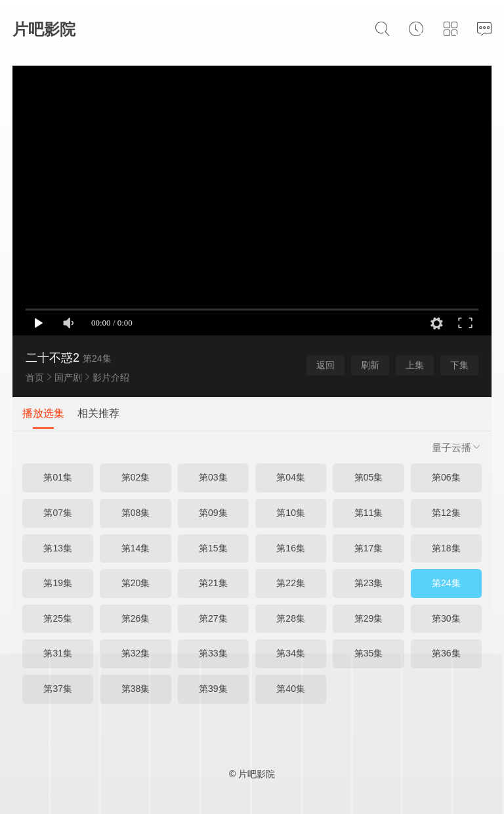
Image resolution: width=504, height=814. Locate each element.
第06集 (446, 477)
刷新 (370, 365)
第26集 (136, 618)
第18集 (446, 548)
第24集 (446, 583)
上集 (415, 365)
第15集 (213, 548)
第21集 (213, 583)
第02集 (136, 477)
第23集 (369, 583)
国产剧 (68, 377)
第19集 (58, 583)
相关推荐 (98, 413)
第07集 (58, 513)
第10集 (291, 513)
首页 (35, 377)
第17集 (369, 548)
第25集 (58, 618)
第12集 (446, 513)
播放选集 (43, 413)
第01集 (58, 477)
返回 (325, 365)
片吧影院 (44, 29)
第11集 (369, 513)
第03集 (213, 477)
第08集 (136, 513)
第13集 (58, 548)
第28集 (291, 618)
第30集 (446, 618)
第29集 (369, 618)
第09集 (213, 513)
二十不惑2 (52, 358)
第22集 (291, 583)
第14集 (136, 548)
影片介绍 (111, 377)
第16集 (291, 548)
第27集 (213, 618)
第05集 (369, 477)
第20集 (136, 583)
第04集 (291, 477)
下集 (459, 365)
